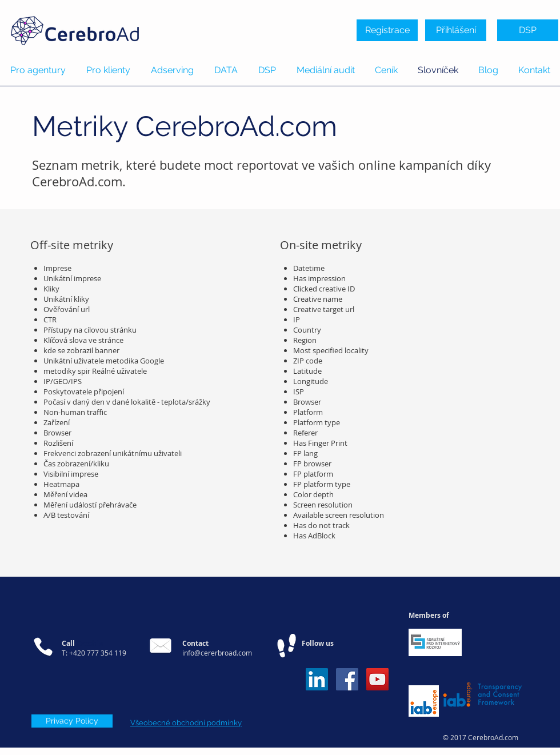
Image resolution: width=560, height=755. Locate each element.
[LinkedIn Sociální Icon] (317, 679)
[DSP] (528, 30)
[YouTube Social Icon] (377, 679)
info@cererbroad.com (217, 653)
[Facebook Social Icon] (347, 679)
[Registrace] (387, 30)
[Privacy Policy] (72, 721)
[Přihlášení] (456, 30)
